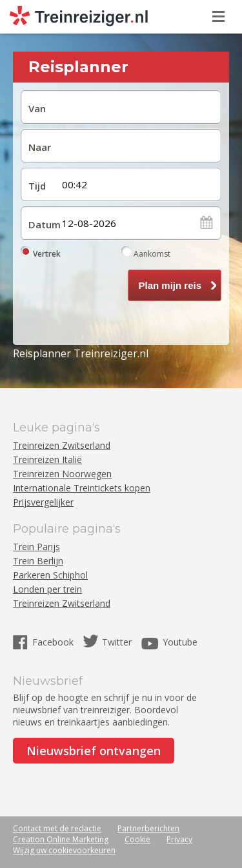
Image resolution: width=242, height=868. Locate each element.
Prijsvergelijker (43, 502)
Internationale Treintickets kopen (82, 488)
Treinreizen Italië (47, 459)
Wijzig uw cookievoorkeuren (64, 850)
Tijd (37, 186)
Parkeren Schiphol (50, 575)
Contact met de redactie (57, 828)
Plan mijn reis (170, 285)
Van (37, 108)
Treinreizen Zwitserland (62, 445)
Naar (40, 147)
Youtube (180, 642)
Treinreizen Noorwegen (62, 474)
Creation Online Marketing (61, 839)
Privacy (179, 839)
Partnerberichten (148, 828)
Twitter (117, 642)
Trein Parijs (36, 547)
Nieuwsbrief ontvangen (94, 751)
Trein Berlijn (38, 561)
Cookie (137, 839)
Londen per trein (47, 589)
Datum (42, 224)
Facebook (54, 642)
